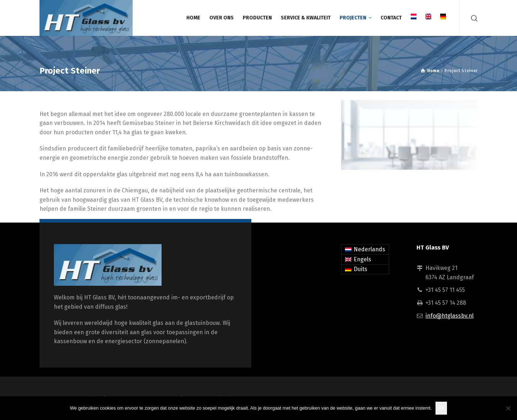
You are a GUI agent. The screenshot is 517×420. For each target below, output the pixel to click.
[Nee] (508, 408)
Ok (441, 408)
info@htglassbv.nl (450, 316)
